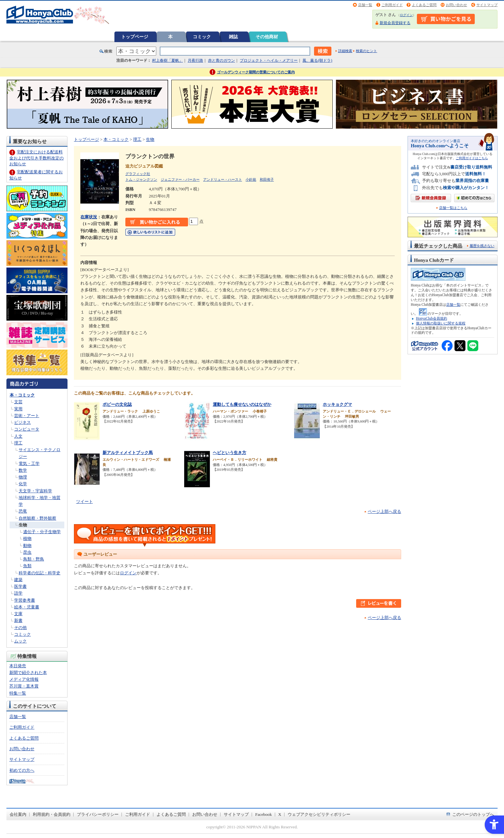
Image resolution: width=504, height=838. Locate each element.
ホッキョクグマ (337, 404)
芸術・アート (27, 416)
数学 (23, 470)
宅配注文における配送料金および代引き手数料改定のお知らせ (36, 158)
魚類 (27, 566)
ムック (20, 641)
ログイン (406, 15)
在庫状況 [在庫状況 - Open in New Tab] (89, 217)
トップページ (135, 37)
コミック (202, 37)
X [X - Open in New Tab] (280, 814)
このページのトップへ (473, 814)
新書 (18, 620)
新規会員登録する (395, 23)
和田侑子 (267, 179)
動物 (27, 546)
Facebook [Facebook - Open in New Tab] (264, 814)
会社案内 (18, 814)
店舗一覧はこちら (453, 208)
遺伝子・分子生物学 (42, 532)
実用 (18, 409)
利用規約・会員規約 (52, 814)
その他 (20, 628)
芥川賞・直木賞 (24, 686)
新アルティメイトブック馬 (128, 453)
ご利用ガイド (392, 5)
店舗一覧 (365, 5)
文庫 (18, 614)
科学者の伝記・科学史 (40, 573)
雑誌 (233, 37)
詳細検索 (345, 51)
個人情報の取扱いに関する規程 (441, 323)
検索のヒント (366, 51)
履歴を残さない (482, 246)
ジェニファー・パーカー (180, 179)
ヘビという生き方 (230, 453)
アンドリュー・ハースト (223, 179)
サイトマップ (487, 5)
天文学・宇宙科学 (35, 491)
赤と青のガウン (221, 60)
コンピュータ (27, 429)
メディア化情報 (24, 679)
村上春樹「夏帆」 (167, 60)
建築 (18, 580)
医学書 (20, 586)
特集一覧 (18, 693)
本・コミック (22, 395)
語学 (18, 593)
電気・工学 (29, 464)
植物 (27, 538)
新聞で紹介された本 (28, 673)
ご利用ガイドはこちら (472, 158)
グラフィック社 (138, 174)
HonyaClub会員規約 (432, 318)
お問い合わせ (456, 5)
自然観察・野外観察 (37, 518)
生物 (23, 525)
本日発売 (18, 666)
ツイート (85, 501)
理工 (18, 443)
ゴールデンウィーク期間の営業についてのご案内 (256, 72)
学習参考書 (25, 600)
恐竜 (23, 511)
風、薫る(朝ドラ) (317, 60)
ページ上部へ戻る (384, 511)
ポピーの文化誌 (117, 404)
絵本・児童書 (27, 607)
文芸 (18, 402)
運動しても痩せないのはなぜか (242, 404)
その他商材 (267, 37)
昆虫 (27, 552)
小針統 (251, 179)
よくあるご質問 (424, 5)
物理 (23, 477)
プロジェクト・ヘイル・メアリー (269, 60)
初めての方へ (22, 770)
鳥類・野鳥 (34, 559)
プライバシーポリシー (98, 814)
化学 (23, 484)
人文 (18, 436)
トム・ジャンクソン (141, 179)
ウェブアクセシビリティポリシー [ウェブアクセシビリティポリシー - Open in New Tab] (319, 814)
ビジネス (22, 422)
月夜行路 (195, 60)
